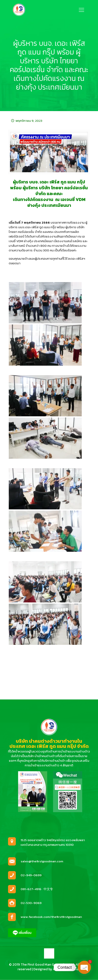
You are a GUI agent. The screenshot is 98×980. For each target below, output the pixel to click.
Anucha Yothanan (67, 969)
